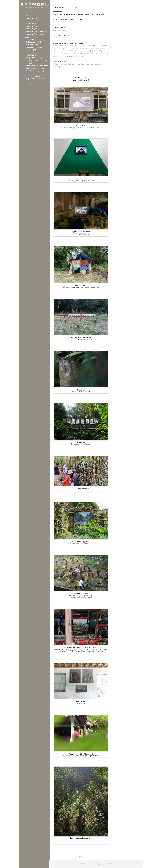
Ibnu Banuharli (81, 285)
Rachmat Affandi (81, 594)
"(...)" (81, 491)
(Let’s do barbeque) (81, 235)
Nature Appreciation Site (81, 838)
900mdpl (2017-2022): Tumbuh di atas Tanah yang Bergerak (36, 61)
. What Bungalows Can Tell (36, 66)
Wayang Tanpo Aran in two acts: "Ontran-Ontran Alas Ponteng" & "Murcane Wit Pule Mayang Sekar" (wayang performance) (81, 650)
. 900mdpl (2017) (32, 26)
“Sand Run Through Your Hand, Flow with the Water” (81, 128)
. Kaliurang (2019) (33, 42)
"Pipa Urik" (81, 704)
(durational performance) (81, 597)
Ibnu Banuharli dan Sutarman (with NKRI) (81, 648)
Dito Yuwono (81, 126)
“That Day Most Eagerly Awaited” (81, 181)
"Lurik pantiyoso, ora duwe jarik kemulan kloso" (81, 287)
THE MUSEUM (29, 40)
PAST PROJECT (30, 24)
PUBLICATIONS (30, 55)
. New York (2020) (32, 45)
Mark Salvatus (81, 179)
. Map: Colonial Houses (35, 79)
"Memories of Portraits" (81, 444)
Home (81, 857)
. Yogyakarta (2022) (33, 47)
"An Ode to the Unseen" (81, 392)
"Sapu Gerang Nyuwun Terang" (81, 339)
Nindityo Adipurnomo (81, 231)
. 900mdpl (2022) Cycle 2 (36, 34)
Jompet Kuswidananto (81, 489)
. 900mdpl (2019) (32, 29)
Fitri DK (81, 442)
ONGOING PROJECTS (32, 76)
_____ (27, 21)
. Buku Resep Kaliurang (35, 68)
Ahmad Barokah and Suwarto (81, 338)
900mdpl (81, 864)
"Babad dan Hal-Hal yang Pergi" (81, 595)
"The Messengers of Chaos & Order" (81, 543)
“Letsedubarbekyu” (81, 233)
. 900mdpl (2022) (32, 19)
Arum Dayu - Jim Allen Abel (81, 754)
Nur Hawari (81, 702)
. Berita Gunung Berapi (35, 71)
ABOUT (27, 16)
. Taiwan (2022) (32, 50)
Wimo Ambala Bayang (81, 541)
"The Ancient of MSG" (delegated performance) (81, 756)
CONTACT (28, 84)
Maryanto (81, 390)
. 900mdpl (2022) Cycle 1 (36, 32)
